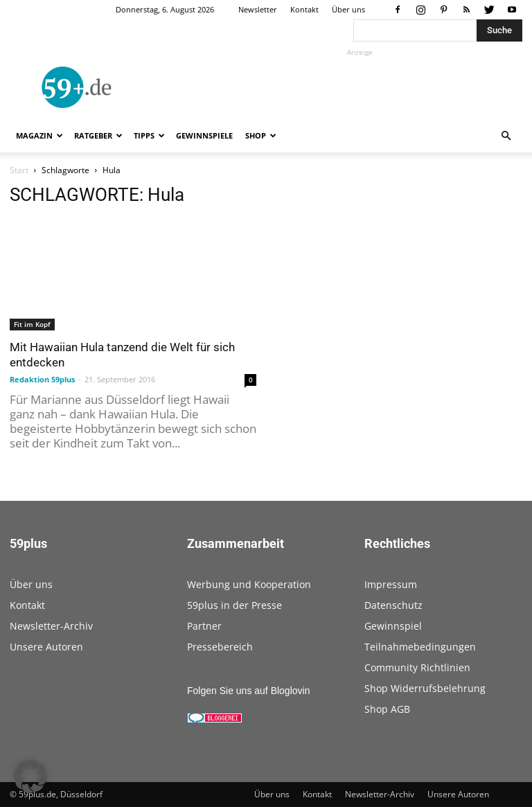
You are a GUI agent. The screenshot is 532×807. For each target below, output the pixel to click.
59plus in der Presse (234, 605)
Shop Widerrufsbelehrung (425, 688)
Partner (204, 626)
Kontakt (304, 9)
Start (19, 170)
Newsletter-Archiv (51, 626)
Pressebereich (220, 647)
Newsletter (258, 9)
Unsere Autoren (46, 647)
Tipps (149, 135)
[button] (506, 136)
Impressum (391, 584)
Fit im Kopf (32, 324)
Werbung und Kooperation (249, 584)
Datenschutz (393, 605)
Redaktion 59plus (42, 379)
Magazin (39, 135)
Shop (261, 135)
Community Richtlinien (417, 667)
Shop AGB (387, 709)
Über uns (348, 9)
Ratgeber (98, 135)
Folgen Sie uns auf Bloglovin (248, 691)
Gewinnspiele (204, 135)
